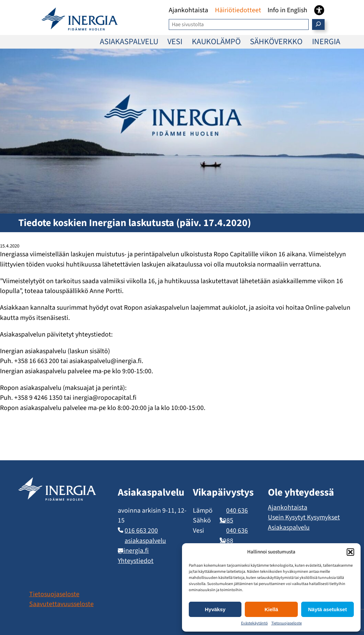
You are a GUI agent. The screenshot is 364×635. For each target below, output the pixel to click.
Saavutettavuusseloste (61, 604)
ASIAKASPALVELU (129, 42)
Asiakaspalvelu (289, 528)
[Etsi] (318, 24)
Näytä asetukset (327, 609)
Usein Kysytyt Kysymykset (304, 517)
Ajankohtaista (288, 508)
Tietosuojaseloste (287, 623)
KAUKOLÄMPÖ (216, 42)
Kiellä (271, 609)
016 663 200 (141, 531)
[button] (350, 552)
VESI (175, 42)
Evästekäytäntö (254, 623)
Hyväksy (215, 609)
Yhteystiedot (136, 561)
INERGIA (326, 42)
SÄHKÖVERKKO (276, 42)
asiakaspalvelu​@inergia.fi (142, 546)
